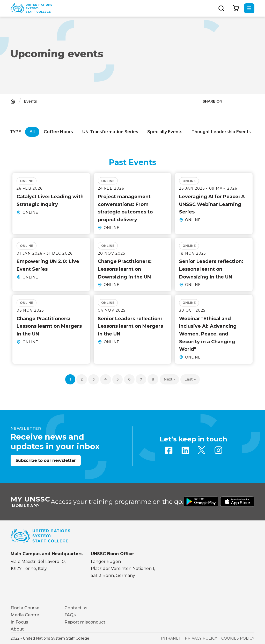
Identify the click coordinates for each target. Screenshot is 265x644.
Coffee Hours (58, 132)
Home (13, 101)
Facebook (169, 450)
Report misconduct (85, 622)
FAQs (70, 615)
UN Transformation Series (110, 132)
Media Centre (25, 615)
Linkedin (185, 450)
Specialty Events (165, 132)
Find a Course (25, 608)
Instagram (218, 450)
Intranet (171, 638)
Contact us (76, 608)
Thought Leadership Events (221, 132)
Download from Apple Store (237, 502)
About (17, 629)
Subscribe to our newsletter (46, 460)
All (32, 132)
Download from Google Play (201, 502)
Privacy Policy (201, 638)
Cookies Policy (238, 638)
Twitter (202, 450)
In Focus (19, 622)
